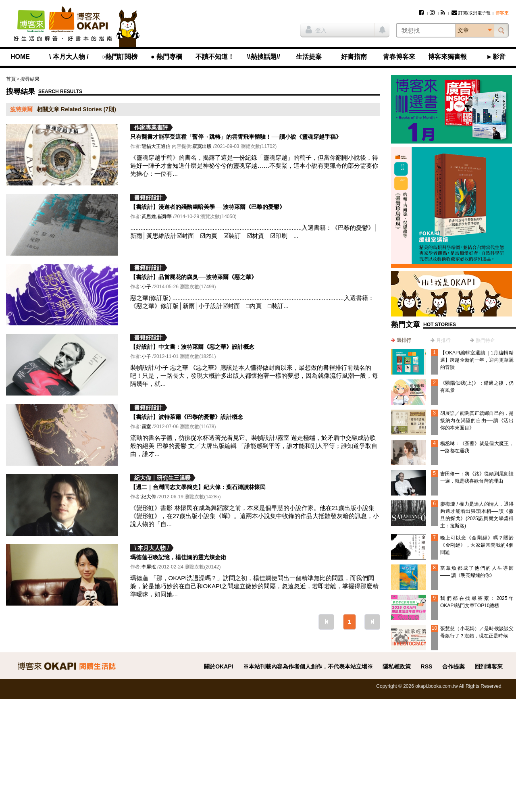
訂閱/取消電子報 (471, 13)
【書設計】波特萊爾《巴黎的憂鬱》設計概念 (187, 417)
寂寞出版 (202, 146)
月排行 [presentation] (443, 340)
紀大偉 (149, 497)
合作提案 (454, 666)
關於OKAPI (218, 666)
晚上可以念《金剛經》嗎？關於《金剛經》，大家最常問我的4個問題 (477, 545)
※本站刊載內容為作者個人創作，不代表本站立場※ (308, 666)
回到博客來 (489, 666)
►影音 (496, 57)
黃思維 (149, 217)
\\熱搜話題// (264, 57)
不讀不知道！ (215, 57)
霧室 (146, 427)
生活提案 (309, 57)
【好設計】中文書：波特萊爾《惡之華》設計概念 (192, 347)
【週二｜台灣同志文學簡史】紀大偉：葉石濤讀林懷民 (198, 487)
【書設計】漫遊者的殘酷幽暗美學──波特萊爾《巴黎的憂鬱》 (208, 207)
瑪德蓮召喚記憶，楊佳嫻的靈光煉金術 (178, 557)
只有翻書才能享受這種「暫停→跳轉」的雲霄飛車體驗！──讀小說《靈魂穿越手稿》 (236, 137)
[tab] (401, 340)
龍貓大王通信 (156, 146)
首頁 (11, 79)
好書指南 (354, 57)
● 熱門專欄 (166, 57)
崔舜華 (164, 217)
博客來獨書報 (447, 57)
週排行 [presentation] (404, 340)
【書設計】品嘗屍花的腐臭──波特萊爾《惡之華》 (193, 277)
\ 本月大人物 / (69, 57)
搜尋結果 (30, 79)
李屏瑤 (149, 567)
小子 (146, 287)
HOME (20, 57)
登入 (316, 29)
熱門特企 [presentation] (485, 340)
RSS (427, 666)
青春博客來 (399, 57)
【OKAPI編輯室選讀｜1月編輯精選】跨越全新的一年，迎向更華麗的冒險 (477, 360)
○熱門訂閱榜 (120, 57)
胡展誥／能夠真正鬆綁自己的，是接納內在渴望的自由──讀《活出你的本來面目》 (477, 421)
